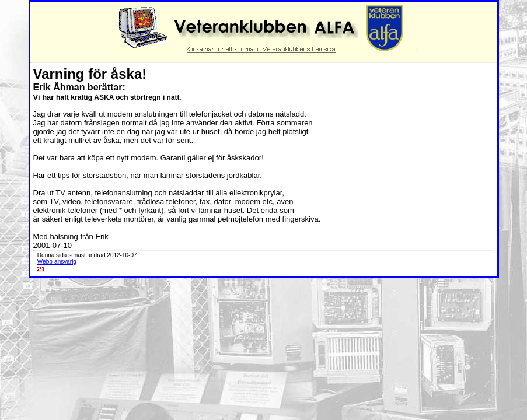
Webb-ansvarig (57, 262)
